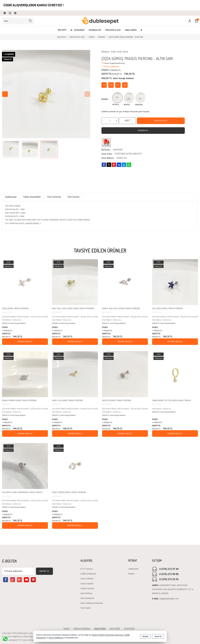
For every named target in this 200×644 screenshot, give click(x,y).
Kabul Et (158, 636)
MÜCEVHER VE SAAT (113, 30)
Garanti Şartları (87, 584)
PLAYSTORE (129, 628)
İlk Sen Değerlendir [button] (110, 66)
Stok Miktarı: (108, 158)
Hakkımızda (133, 569)
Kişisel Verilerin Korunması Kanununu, (108, 635)
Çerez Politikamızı (56, 638)
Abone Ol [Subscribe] (45, 571)
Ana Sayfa (62, 30)
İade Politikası (86, 593)
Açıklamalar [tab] (11, 197)
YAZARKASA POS (95, 30)
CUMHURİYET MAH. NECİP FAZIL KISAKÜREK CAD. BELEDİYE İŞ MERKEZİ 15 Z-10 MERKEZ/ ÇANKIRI (173, 589)
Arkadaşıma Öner (125, 85)
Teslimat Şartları (87, 588)
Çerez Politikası (87, 579)
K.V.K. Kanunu (87, 569)
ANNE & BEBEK (131, 30)
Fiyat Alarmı (111, 85)
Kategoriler (77, 30)
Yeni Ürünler (86, 608)
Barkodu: (106, 150)
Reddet (145, 636)
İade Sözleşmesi (87, 598)
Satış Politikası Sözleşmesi (92, 603)
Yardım (66, 628)
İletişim (131, 574)
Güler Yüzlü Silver (119, 52)
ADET (127, 121)
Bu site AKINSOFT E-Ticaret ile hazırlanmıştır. (23, 640)
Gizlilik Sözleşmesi (88, 574)
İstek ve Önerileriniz (82, 628)
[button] (5, 94)
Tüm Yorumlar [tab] (54, 197)
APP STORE (115, 628)
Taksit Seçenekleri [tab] (32, 197)
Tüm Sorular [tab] (73, 197)
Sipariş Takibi (100, 628)
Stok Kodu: (107, 154)
